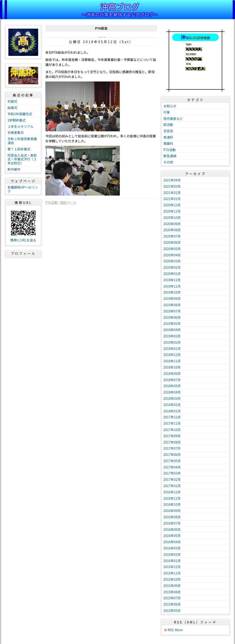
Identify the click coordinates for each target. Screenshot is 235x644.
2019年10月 (172, 292)
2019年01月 (172, 349)
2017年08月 (172, 442)
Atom (179, 630)
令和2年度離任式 (20, 114)
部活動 (168, 125)
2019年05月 (172, 323)
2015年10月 (172, 579)
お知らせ (170, 106)
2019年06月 (172, 317)
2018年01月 (172, 411)
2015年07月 (172, 598)
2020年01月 (172, 274)
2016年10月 (172, 504)
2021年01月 (172, 199)
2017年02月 (172, 479)
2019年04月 (172, 330)
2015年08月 (172, 592)
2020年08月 (172, 230)
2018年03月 (172, 398)
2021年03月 (172, 186)
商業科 (168, 143)
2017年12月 (172, 417)
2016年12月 (172, 492)
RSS (171, 630)
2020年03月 (172, 261)
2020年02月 (172, 267)
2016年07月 (172, 523)
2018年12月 (172, 355)
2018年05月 (172, 386)
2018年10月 (172, 367)
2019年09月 (172, 298)
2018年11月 (172, 361)
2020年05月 (172, 249)
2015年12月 (172, 567)
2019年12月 (172, 280)
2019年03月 (172, 336)
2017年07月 (172, 448)
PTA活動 (52, 202)
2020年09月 (172, 224)
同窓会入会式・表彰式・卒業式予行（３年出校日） (22, 159)
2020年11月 (172, 211)
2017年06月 (172, 454)
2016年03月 (172, 548)
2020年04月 (172, 255)
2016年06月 (172, 529)
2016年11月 (172, 498)
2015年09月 (172, 586)
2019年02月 (172, 342)
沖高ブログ (120, 6)
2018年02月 (172, 405)
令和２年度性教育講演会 (22, 141)
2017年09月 (172, 436)
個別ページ (68, 202)
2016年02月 (172, 554)
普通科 (168, 137)
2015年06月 (172, 604)
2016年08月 (172, 517)
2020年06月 (172, 242)
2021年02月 (172, 193)
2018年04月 (172, 392)
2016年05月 (172, 536)
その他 (168, 162)
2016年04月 (172, 542)
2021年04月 (172, 180)
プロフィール (23, 253)
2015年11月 (172, 573)
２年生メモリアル (20, 126)
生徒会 (168, 131)
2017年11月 (172, 423)
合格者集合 (16, 132)
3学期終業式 (17, 120)
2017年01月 (172, 486)
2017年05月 (172, 461)
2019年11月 (172, 286)
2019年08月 (172, 305)
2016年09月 (172, 511)
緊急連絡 (170, 156)
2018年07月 (172, 380)
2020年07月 (172, 236)
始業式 (12, 108)
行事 (167, 112)
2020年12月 (172, 205)
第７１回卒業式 (19, 149)
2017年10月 (172, 430)
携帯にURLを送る (23, 240)
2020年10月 (172, 217)
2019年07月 (172, 311)
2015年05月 (172, 610)
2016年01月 (172, 561)
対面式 (12, 101)
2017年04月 (172, 467)
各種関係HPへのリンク (23, 189)
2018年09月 (172, 373)
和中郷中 (14, 169)
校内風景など (173, 119)
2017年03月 (172, 473)
